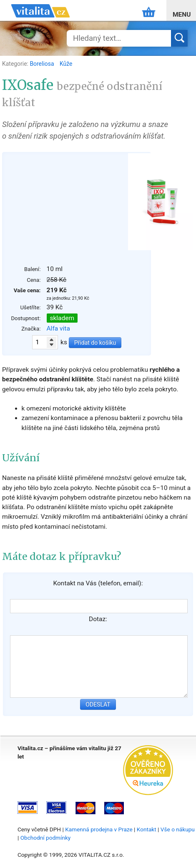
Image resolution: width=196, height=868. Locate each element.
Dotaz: (98, 619)
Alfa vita (58, 328)
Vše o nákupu (178, 829)
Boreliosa (43, 64)
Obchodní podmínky (46, 838)
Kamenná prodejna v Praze (99, 829)
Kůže (66, 64)
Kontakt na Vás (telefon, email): (98, 583)
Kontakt (147, 829)
